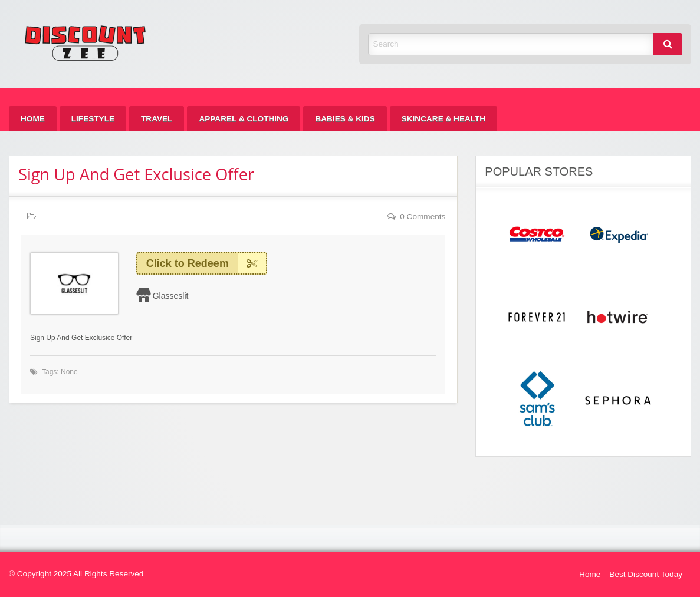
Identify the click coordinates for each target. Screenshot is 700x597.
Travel (157, 119)
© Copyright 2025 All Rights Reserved (76, 574)
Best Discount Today (646, 574)
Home (33, 119)
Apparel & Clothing (244, 119)
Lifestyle (93, 119)
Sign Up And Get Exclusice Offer (136, 174)
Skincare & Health (443, 119)
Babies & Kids (345, 119)
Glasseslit (171, 296)
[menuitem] (33, 119)
